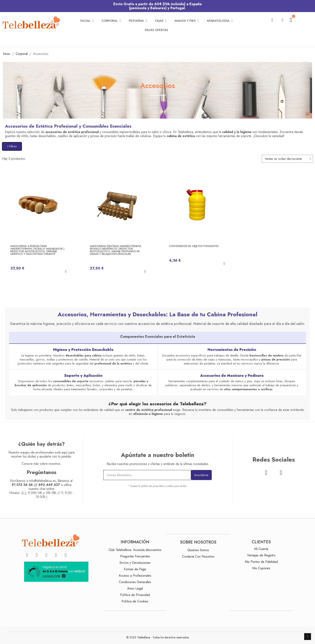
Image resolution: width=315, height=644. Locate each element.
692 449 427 (49, 485)
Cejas (161, 21)
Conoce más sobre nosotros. (41, 464)
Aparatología (220, 21)
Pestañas (138, 21)
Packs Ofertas (156, 30)
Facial (87, 21)
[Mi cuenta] (282, 20)
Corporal (111, 21)
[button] (272, 20)
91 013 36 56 (22, 485)
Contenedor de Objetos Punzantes (194, 246)
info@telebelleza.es (42, 481)
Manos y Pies (187, 21)
